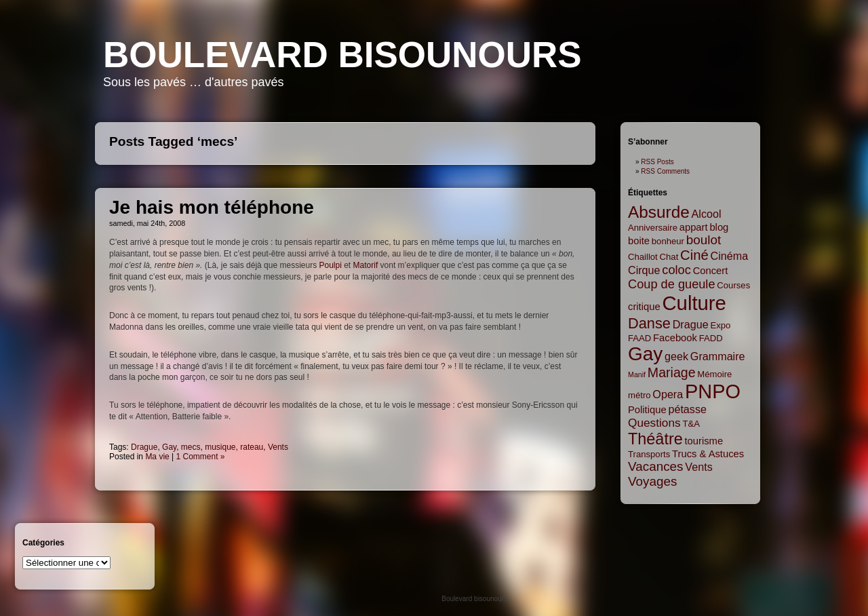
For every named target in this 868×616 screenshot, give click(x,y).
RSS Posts (657, 162)
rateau (252, 447)
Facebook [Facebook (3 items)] (675, 338)
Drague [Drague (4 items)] (691, 324)
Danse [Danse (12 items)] (649, 323)
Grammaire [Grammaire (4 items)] (718, 356)
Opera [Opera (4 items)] (668, 394)
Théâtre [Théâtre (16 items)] (655, 439)
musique (220, 447)
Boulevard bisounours (342, 55)
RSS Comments (665, 171)
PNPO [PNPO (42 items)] (713, 391)
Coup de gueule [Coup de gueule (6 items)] (672, 284)
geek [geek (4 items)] (676, 356)
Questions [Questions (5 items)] (654, 423)
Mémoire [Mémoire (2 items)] (714, 374)
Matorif (366, 265)
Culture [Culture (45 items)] (694, 303)
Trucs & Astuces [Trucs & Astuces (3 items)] (708, 454)
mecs (191, 447)
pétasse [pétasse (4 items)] (687, 409)
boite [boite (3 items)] (639, 241)
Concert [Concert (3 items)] (711, 271)
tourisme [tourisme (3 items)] (704, 441)
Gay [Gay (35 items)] (645, 354)
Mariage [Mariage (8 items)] (672, 372)
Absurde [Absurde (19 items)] (659, 212)
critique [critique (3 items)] (644, 307)
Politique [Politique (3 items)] (647, 410)
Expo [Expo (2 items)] (720, 325)
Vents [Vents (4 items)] (698, 467)
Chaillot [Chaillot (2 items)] (643, 257)
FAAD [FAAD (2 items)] (639, 338)
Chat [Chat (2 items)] (669, 257)
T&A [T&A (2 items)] (691, 424)
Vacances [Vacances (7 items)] (656, 466)
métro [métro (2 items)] (639, 395)
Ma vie (157, 457)
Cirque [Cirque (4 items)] (644, 270)
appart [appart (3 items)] (694, 227)
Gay (169, 447)
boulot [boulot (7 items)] (704, 240)
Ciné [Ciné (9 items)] (694, 255)
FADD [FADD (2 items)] (711, 338)
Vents (278, 447)
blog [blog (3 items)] (719, 227)
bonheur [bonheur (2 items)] (668, 241)
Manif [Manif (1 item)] (637, 374)
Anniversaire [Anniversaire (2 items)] (653, 228)
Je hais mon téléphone (212, 207)
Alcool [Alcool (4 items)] (707, 214)
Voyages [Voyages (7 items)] (652, 481)
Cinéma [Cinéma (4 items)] (730, 256)
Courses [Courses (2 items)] (733, 285)
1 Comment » (201, 457)
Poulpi (331, 265)
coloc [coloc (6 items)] (676, 270)
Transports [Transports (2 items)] (649, 454)
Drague (144, 447)
